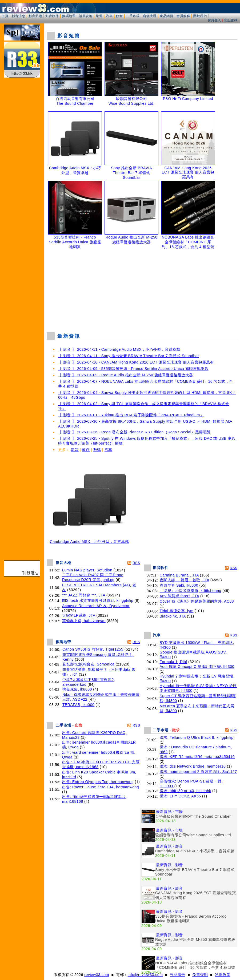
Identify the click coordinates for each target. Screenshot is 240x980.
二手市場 (133, 16)
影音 (75, 450)
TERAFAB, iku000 (78, 705)
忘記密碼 (231, 20)
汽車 (109, 16)
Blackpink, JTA (173, 616)
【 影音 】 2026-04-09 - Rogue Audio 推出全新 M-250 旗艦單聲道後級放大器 (126, 375)
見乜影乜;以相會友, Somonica (88, 664)
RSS (136, 563)
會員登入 (214, 20)
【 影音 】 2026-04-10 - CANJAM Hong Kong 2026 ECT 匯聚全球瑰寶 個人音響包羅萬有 (136, 362)
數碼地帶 (69, 16)
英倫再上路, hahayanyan (84, 621)
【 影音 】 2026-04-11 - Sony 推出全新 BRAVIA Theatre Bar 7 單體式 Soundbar (129, 356)
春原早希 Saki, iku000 (179, 585)
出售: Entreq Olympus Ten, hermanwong (98, 782)
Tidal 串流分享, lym (177, 611)
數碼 (97, 450)
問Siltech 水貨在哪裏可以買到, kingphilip (98, 600)
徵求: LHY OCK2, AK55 (180, 796)
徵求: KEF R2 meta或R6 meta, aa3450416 (197, 757)
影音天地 (35, 16)
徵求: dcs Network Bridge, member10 (193, 766)
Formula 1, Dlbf (173, 662)
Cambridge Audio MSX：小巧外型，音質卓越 (89, 540)
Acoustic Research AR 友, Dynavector (96, 606)
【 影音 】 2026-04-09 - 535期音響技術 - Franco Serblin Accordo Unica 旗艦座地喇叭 (133, 369)
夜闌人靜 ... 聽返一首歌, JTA (185, 580)
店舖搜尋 (150, 16)
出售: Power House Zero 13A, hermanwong (101, 787)
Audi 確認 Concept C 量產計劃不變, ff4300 (197, 667)
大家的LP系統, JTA (79, 615)
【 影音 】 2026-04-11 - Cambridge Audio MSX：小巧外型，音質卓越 (119, 349)
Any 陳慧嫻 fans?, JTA (179, 596)
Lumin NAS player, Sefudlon (87, 570)
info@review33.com (145, 975)
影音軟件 (52, 16)
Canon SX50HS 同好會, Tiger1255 (93, 649)
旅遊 (99, 16)
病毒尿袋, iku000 (77, 689)
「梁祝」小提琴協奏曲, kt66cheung (191, 591)
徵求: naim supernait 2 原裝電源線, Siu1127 (198, 772)
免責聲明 (200, 975)
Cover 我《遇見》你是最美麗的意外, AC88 (197, 601)
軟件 (86, 450)
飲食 (119, 16)
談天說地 (86, 16)
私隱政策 (223, 975)
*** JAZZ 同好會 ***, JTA (84, 595)
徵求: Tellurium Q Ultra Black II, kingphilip (197, 737)
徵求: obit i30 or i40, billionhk (185, 791)
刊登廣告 (178, 975)
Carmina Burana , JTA (179, 575)
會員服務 (183, 16)
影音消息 (18, 16)
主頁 (5, 16)
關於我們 (200, 16)
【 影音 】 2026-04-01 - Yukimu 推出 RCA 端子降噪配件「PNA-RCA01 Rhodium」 (131, 415)
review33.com (97, 975)
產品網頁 (166, 16)
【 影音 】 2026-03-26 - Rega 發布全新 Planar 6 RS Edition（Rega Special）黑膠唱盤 (134, 432)
